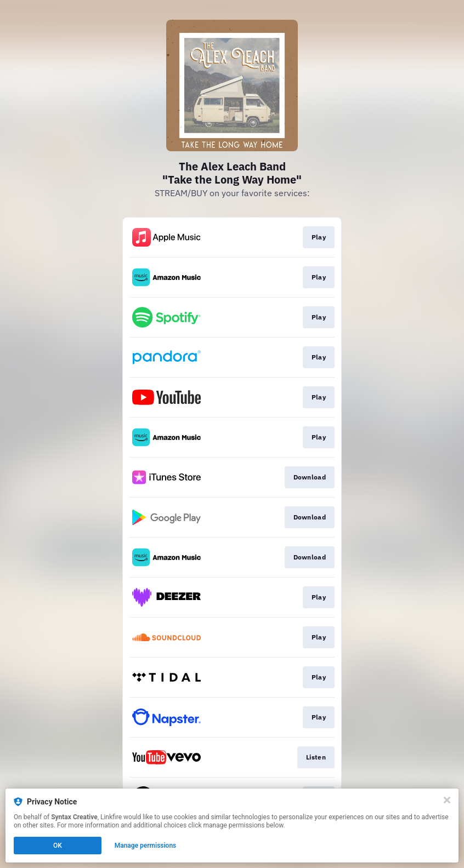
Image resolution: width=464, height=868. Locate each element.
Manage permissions (146, 846)
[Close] (447, 800)
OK (58, 846)
